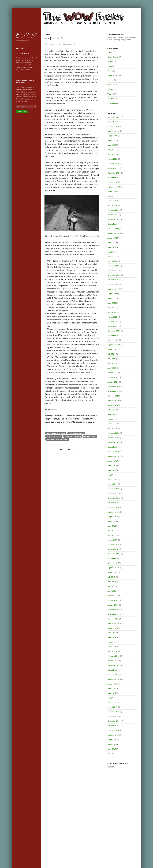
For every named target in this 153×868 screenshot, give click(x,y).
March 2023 (112, 261)
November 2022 (114, 280)
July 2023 (111, 243)
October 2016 (113, 619)
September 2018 (114, 512)
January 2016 (113, 661)
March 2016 (112, 651)
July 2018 (111, 521)
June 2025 (112, 145)
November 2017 (114, 558)
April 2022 (112, 312)
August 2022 (113, 294)
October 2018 (113, 507)
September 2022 (114, 289)
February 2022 (113, 321)
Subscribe (22, 112)
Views (47, 34)
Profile (110, 71)
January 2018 (113, 549)
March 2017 (112, 596)
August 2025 (113, 136)
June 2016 (112, 637)
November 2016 (114, 614)
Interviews (112, 103)
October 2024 (113, 182)
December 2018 (114, 498)
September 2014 (114, 735)
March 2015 (112, 707)
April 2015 (112, 702)
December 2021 (114, 331)
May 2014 (111, 753)
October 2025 (113, 126)
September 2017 (114, 568)
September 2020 (114, 400)
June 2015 (112, 693)
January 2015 (113, 716)
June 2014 (112, 749)
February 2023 (113, 266)
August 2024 (113, 191)
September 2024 (114, 187)
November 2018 (114, 503)
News (110, 89)
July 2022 (111, 298)
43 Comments (71, 44)
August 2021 (113, 349)
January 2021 (113, 382)
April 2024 (112, 201)
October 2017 (113, 563)
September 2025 (114, 131)
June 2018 (112, 526)
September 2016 (114, 623)
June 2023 (112, 247)
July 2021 (111, 354)
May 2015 (111, 698)
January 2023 (113, 270)
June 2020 (112, 414)
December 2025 (114, 117)
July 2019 (111, 465)
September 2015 (114, 679)
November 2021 (114, 335)
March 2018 (112, 540)
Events (110, 66)
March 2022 (112, 317)
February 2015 (113, 712)
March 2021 (112, 373)
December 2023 (114, 219)
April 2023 (112, 256)
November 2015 (114, 670)
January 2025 (113, 168)
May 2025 (111, 150)
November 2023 (114, 224)
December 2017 (114, 554)
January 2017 (113, 605)
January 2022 (113, 326)
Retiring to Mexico (54, 436)
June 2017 (112, 582)
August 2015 (113, 684)
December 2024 (114, 173)
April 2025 (112, 154)
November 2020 (114, 391)
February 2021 (113, 377)
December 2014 (114, 721)
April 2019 (112, 479)
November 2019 (114, 447)
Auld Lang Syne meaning (56, 433)
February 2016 (113, 656)
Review (110, 80)
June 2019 (112, 470)
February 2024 (113, 210)
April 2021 (112, 368)
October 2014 (113, 730)
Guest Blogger (113, 57)
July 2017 (111, 577)
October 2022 (113, 284)
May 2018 (111, 531)
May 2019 (111, 475)
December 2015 (114, 665)
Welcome (111, 85)
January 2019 (113, 493)
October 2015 (113, 675)
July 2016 (111, 633)
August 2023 (113, 238)
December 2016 (114, 609)
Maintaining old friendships (58, 439)
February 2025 (113, 164)
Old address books (76, 433)
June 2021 (112, 359)
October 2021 (113, 340)
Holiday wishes (90, 436)
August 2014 (113, 740)
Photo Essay (112, 75)
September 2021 (114, 345)
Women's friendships (73, 436)
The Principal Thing (22, 53)
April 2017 (112, 591)
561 (62, 449)
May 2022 (111, 308)
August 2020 (113, 405)
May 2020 (111, 419)
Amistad (54, 39)
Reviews (111, 99)
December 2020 (114, 387)
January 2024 (113, 215)
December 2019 (114, 442)
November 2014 (114, 726)
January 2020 (113, 438)
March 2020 (112, 428)
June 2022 (112, 303)
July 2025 (111, 140)
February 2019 (113, 489)
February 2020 (113, 433)
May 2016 (111, 642)
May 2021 (111, 363)
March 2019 (112, 484)
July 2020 (111, 410)
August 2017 (113, 572)
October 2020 (113, 396)
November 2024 (114, 177)
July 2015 (111, 688)
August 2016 (113, 628)
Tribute (110, 61)
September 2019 (114, 456)
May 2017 (111, 586)
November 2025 (114, 122)
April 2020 (112, 424)
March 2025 (112, 159)
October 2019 (113, 452)
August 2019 (113, 461)
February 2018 (113, 544)
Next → (71, 449)
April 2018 (112, 535)
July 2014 (111, 744)
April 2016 (112, 647)
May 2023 (111, 252)
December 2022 (114, 275)
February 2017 (113, 600)
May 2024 (111, 196)
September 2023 (114, 233)
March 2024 (112, 205)
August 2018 (113, 517)
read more (20, 72)
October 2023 (113, 229)
